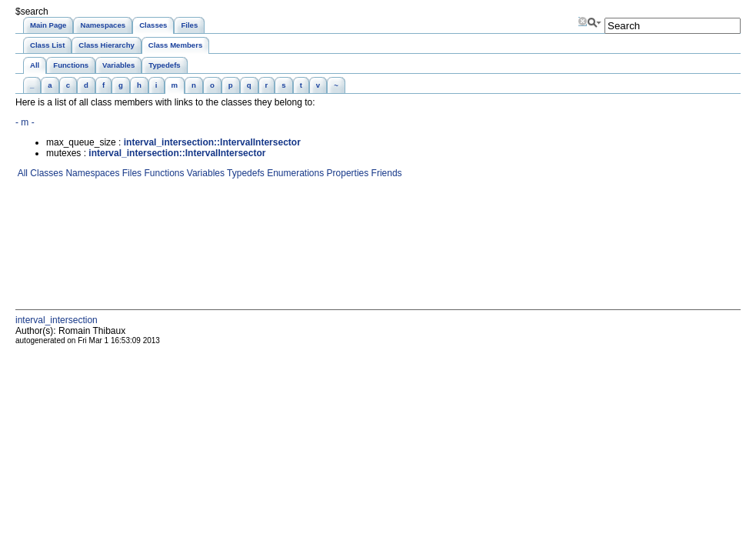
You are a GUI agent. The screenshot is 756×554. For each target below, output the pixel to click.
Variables (204, 173)
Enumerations (294, 173)
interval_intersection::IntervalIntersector (212, 142)
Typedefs (245, 173)
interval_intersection (57, 320)
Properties (346, 173)
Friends (385, 173)
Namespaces (91, 173)
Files (130, 173)
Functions (163, 173)
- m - (25, 122)
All (22, 173)
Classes (45, 173)
